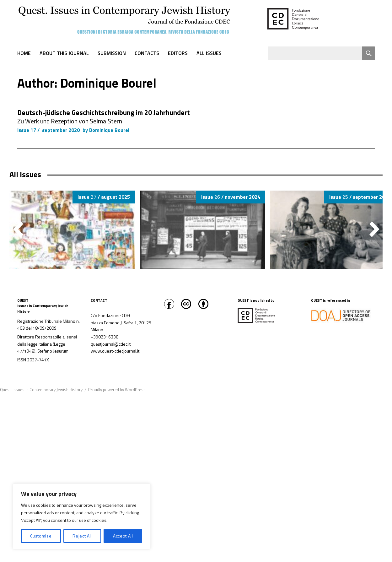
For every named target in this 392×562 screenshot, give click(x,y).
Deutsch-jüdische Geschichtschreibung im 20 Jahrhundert (104, 112)
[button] (374, 229)
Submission (112, 53)
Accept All (123, 536)
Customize (41, 536)
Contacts (147, 53)
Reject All (82, 536)
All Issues (209, 53)
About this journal (64, 53)
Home (24, 53)
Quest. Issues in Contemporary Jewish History (41, 390)
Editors (178, 53)
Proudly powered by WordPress (117, 390)
